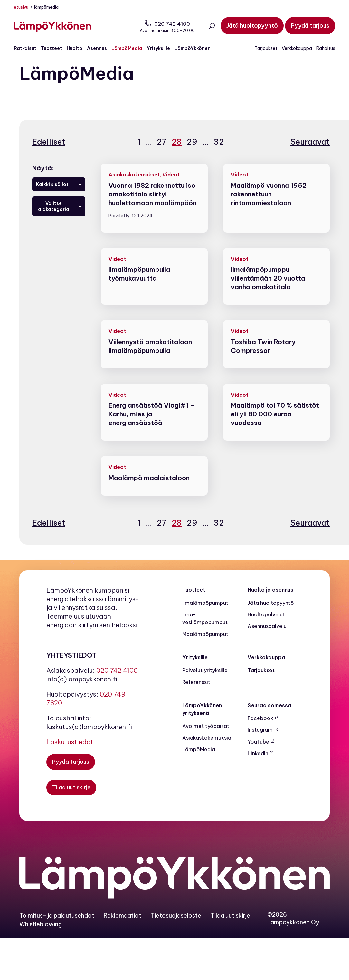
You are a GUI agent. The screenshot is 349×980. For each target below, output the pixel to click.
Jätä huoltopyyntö (271, 613)
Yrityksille (164, 49)
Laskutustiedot (70, 752)
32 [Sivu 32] (217, 151)
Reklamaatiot (123, 925)
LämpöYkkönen (198, 49)
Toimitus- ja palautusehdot (57, 925)
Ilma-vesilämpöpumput (205, 628)
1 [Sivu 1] (138, 151)
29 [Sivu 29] (191, 151)
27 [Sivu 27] (160, 151)
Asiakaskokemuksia (207, 747)
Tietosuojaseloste (176, 925)
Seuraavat (310, 151)
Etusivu (27, 7)
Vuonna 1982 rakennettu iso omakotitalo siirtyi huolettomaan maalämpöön (152, 204)
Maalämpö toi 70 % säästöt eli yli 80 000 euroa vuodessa (275, 424)
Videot (171, 184)
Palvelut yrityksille (205, 680)
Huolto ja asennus (270, 600)
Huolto (80, 49)
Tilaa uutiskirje (230, 925)
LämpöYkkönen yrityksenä (202, 719)
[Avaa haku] (206, 27)
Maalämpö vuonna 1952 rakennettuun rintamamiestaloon (269, 204)
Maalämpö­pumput (205, 644)
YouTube (258, 751)
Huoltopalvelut (266, 624)
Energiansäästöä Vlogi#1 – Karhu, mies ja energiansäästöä (151, 424)
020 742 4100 (162, 24)
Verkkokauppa (291, 49)
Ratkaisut (31, 49)
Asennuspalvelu (267, 636)
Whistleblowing (41, 934)
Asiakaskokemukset (134, 184)
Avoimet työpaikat (206, 736)
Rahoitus (320, 49)
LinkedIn (258, 763)
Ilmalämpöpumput (205, 613)
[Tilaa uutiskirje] (72, 798)
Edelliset (49, 151)
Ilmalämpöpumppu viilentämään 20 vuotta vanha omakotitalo (268, 288)
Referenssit (196, 692)
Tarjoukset (260, 49)
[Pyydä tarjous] (305, 26)
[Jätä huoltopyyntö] (247, 26)
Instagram (260, 740)
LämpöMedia (132, 49)
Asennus (102, 49)
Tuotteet (57, 49)
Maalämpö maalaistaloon (149, 487)
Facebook (260, 728)
